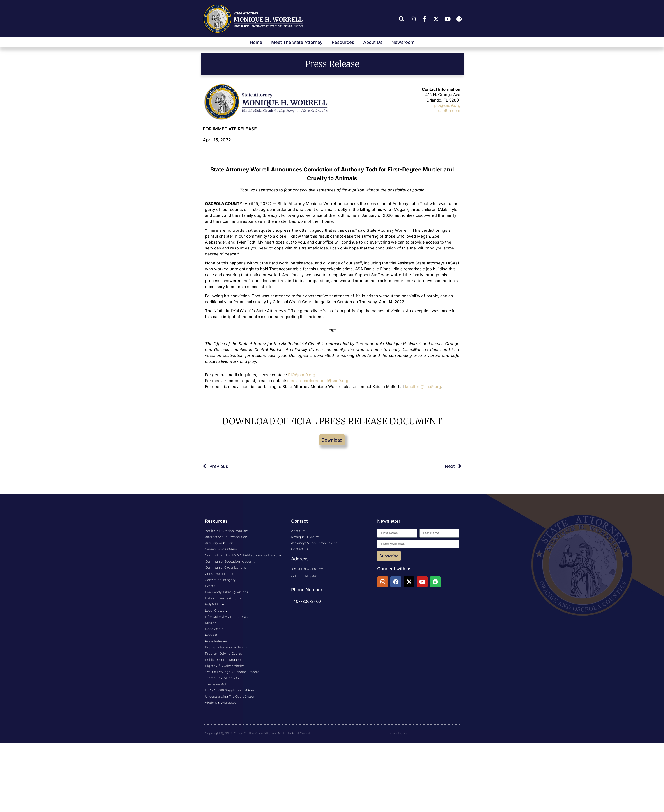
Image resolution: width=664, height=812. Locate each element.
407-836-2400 (307, 601)
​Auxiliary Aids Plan (219, 543)
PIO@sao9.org (302, 375)
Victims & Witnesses (221, 703)
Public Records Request (223, 660)
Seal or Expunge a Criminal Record (232, 672)
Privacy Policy (397, 733)
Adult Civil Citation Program (227, 531)
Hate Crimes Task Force (223, 598)
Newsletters (214, 629)
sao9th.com (449, 111)
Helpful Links (215, 604)
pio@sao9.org (447, 105)
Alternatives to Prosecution (226, 537)
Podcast (211, 635)
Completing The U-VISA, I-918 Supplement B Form (244, 555)
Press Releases (216, 641)
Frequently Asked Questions (227, 592)
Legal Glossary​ (216, 611)
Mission (211, 623)
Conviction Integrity (220, 580)
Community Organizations (226, 568)
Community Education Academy (230, 561)
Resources (343, 42)
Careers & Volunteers (221, 549)
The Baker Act (216, 684)
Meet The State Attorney (297, 42)
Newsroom (403, 42)
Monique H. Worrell (306, 537)
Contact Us (300, 549)
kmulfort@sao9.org (423, 387)
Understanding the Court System (231, 696)
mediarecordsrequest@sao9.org (318, 381)
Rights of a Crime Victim (225, 666)
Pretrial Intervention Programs (229, 647)
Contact (299, 521)
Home (256, 42)
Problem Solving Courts (223, 654)
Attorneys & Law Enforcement (314, 543)
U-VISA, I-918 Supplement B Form (231, 690)
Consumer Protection (222, 574)
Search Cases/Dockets (222, 678)
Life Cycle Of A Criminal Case (227, 617)
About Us (373, 42)
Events (210, 586)
